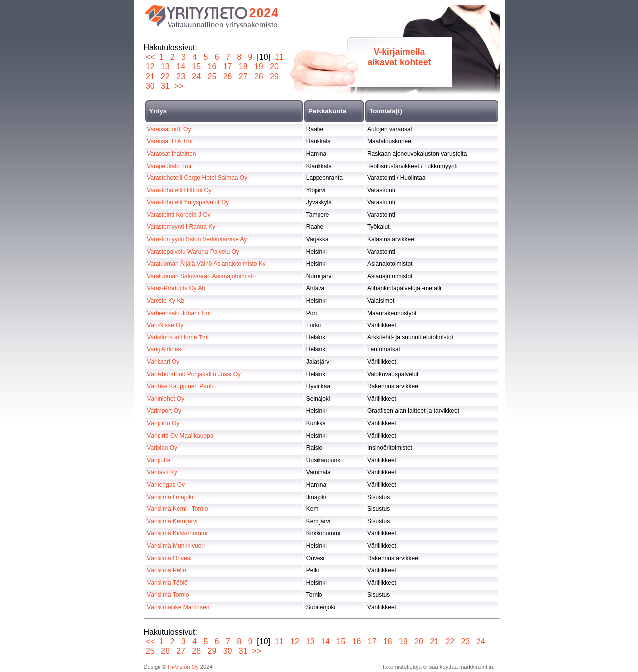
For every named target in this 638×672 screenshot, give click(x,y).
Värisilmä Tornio (168, 595)
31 (166, 86)
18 (243, 67)
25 (212, 77)
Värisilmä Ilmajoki (170, 497)
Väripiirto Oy (163, 423)
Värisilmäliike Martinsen (178, 607)
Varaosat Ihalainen (171, 154)
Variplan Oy (162, 448)
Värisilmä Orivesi (169, 558)
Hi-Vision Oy (183, 667)
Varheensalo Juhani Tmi (178, 313)
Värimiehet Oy (165, 399)
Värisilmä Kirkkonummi (177, 533)
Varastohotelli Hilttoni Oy (179, 190)
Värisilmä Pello (166, 570)
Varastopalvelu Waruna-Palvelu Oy (193, 252)
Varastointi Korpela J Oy (179, 215)
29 (274, 77)
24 (197, 77)
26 (228, 77)
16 (212, 67)
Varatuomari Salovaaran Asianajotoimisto (201, 276)
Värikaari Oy (163, 362)
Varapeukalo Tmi (169, 166)
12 (150, 67)
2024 (264, 13)
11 (279, 57)
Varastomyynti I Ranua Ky (181, 227)
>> (179, 86)
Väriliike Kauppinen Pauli (180, 386)
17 (228, 67)
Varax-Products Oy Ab (176, 288)
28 (258, 77)
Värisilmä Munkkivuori (176, 546)
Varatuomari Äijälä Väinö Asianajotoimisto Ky (206, 264)
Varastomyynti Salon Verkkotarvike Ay (197, 239)
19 (258, 67)
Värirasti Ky (162, 472)
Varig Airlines (164, 349)
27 (243, 77)
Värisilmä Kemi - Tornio (177, 509)
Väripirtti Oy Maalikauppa (180, 436)
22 (166, 77)
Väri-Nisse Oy (165, 325)
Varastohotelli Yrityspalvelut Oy (188, 202)
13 (166, 67)
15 (197, 67)
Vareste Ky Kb (165, 301)
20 (274, 67)
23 (181, 77)
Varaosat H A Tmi (169, 141)
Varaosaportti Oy (169, 129)
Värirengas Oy (166, 485)
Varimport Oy (164, 411)
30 (150, 86)
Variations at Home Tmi (177, 337)
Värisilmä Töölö (167, 583)
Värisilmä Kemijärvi (172, 521)
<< (150, 57)
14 (181, 67)
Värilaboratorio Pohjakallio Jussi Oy (194, 374)
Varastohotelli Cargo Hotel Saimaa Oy (197, 178)
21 (150, 77)
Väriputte (159, 460)
